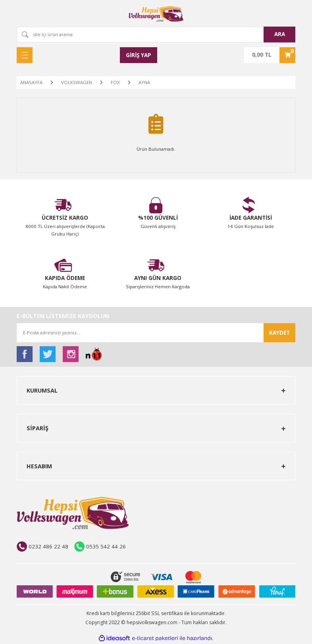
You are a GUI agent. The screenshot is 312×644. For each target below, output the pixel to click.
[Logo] (156, 14)
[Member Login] (139, 55)
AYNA (144, 82)
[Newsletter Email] (156, 333)
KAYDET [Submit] (279, 333)
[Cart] (270, 55)
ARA (280, 34)
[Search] (156, 34)
